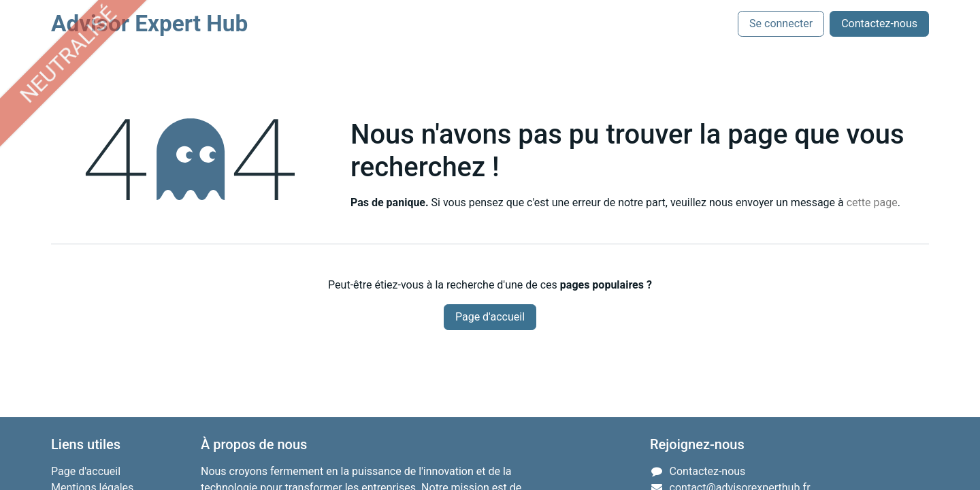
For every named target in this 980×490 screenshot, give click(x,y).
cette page (872, 202)
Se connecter (781, 23)
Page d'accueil (490, 317)
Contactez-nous (879, 23)
